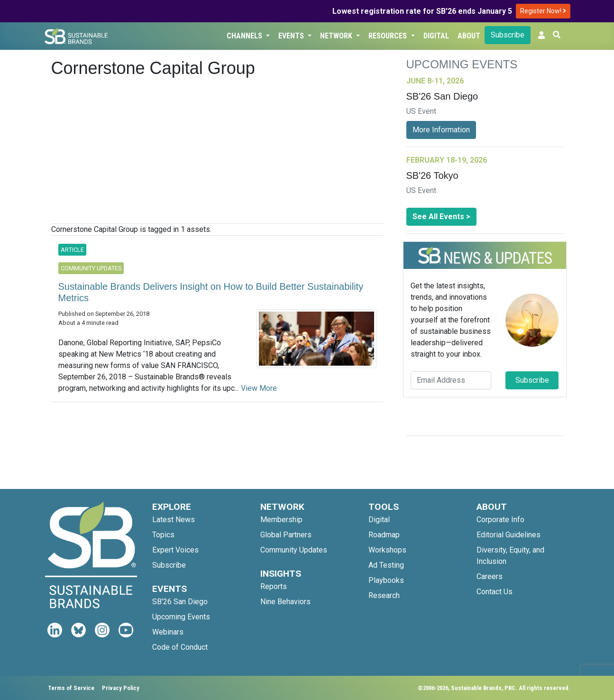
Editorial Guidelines (509, 535)
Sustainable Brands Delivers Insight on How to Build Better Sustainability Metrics (211, 292)
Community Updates (294, 550)
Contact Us (495, 592)
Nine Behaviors (285, 602)
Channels (245, 36)
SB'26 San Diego (180, 602)
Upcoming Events (181, 617)
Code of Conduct (180, 647)
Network (337, 36)
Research (384, 595)
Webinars (168, 632)
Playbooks (386, 580)
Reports (274, 586)
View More (259, 388)
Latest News (174, 520)
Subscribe (508, 35)
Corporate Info (500, 520)
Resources (389, 36)
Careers (490, 576)
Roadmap (384, 535)
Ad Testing (386, 565)
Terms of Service (71, 688)
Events (292, 36)
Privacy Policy (121, 688)
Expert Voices (175, 550)
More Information (441, 130)
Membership (281, 520)
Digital (436, 36)
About (469, 36)
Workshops (387, 550)
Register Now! (543, 11)
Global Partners (286, 535)
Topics (163, 535)
